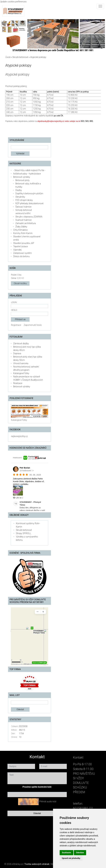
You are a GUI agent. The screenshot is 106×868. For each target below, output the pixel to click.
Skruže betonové (20, 57)
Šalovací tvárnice (23, 207)
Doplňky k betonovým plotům (29, 193)
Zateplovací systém (22, 253)
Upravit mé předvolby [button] (71, 858)
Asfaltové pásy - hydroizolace (27, 174)
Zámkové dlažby (21, 343)
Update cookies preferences (13, 2)
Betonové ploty (22, 180)
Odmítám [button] (80, 853)
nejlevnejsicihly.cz (19, 436)
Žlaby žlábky (21, 227)
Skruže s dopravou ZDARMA (29, 217)
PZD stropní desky (24, 200)
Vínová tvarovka (21, 363)
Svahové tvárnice (23, 220)
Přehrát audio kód (48, 801)
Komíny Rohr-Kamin (23, 233)
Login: (14, 302)
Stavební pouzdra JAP (24, 243)
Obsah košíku (20, 283)
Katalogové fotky (21, 373)
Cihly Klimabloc (20, 230)
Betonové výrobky (22, 177)
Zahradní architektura (26, 223)
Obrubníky (20, 197)
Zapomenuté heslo (33, 325)
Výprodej (17, 250)
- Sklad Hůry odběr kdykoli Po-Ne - (29, 170)
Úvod (8, 57)
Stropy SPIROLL (23, 533)
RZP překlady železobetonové (29, 203)
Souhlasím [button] (66, 853)
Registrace (16, 325)
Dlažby (18, 190)
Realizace (18, 383)
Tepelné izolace (20, 246)
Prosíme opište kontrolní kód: (37, 787)
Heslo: (14, 310)
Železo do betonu (21, 256)
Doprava (17, 353)
